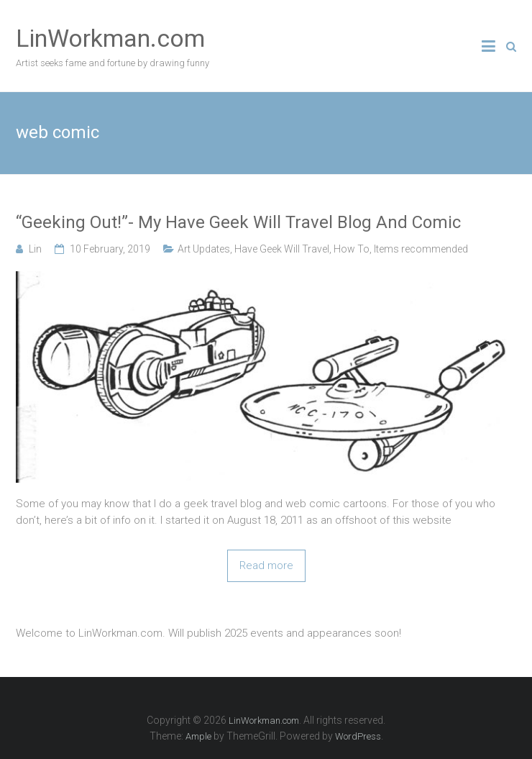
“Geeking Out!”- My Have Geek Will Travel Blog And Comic (238, 222)
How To (352, 249)
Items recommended (421, 249)
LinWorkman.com (110, 38)
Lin (35, 249)
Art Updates (204, 249)
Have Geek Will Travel (282, 249)
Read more (266, 565)
